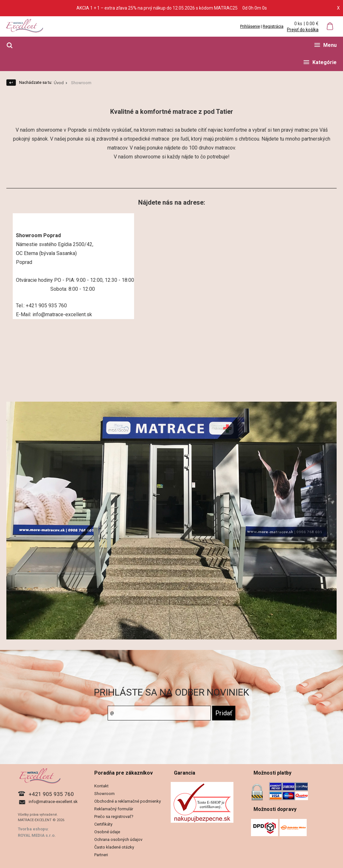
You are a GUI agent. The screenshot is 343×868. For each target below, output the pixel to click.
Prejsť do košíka (303, 30)
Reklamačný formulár (114, 809)
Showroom (104, 794)
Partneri (101, 855)
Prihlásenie (250, 26)
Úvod (59, 83)
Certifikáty (103, 824)
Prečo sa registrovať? (114, 817)
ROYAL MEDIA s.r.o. (37, 835)
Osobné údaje (107, 832)
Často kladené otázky (114, 847)
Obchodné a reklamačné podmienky (128, 801)
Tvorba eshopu (33, 829)
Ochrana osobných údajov (118, 839)
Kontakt (101, 786)
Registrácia (273, 26)
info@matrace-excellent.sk (53, 802)
